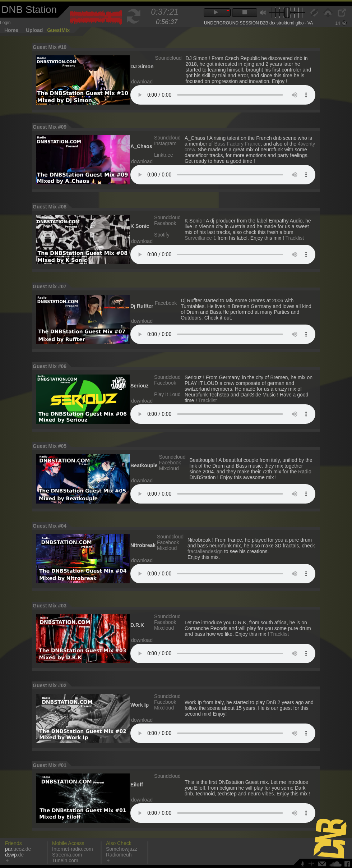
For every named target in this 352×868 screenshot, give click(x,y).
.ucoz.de (18, 849)
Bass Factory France (237, 144)
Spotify (162, 235)
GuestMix (58, 30)
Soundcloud (168, 58)
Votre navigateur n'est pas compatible (223, 95)
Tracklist (295, 238)
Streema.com (67, 855)
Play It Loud (167, 394)
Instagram (165, 143)
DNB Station (29, 10)
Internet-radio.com (73, 849)
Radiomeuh (119, 855)
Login (5, 23)
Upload (34, 30)
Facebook (165, 223)
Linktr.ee (164, 155)
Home (11, 30)
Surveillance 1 (200, 238)
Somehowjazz (122, 849)
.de (14, 855)
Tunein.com (65, 860)
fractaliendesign (205, 551)
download (142, 82)
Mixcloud (169, 468)
